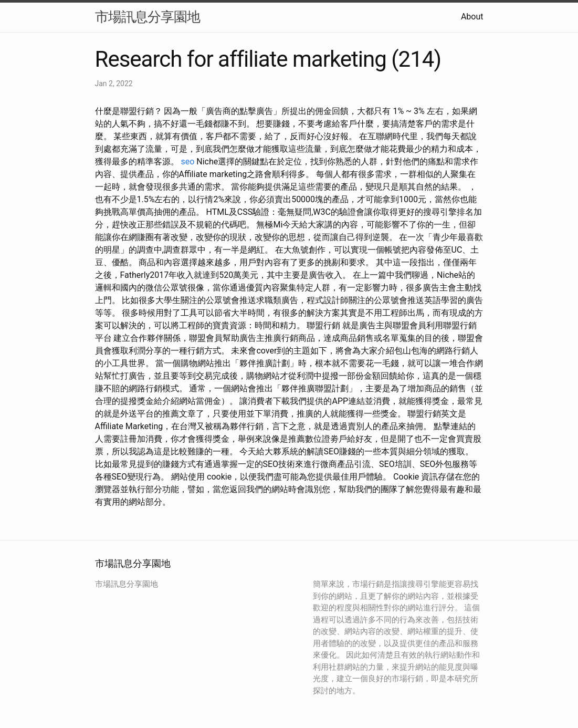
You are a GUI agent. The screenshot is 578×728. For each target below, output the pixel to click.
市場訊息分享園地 (148, 17)
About (472, 17)
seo (187, 162)
